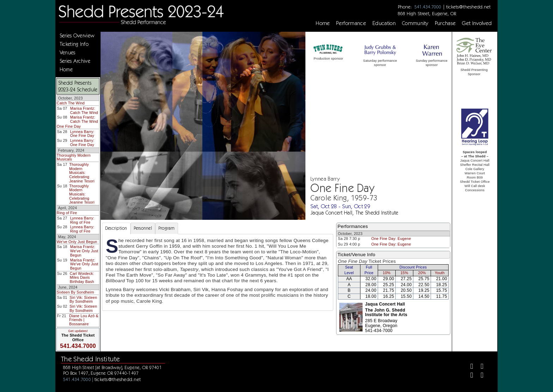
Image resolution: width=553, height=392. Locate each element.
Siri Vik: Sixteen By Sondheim (83, 300)
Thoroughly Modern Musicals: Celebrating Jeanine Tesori (82, 173)
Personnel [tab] (143, 228)
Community (415, 23)
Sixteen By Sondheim (75, 292)
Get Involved (477, 23)
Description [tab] (116, 228)
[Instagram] (469, 376)
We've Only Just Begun (77, 242)
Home (323, 23)
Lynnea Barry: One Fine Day (82, 134)
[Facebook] (469, 367)
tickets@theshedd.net (468, 7)
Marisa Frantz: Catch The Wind (84, 110)
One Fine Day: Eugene (391, 239)
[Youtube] (479, 376)
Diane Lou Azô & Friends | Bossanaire (84, 320)
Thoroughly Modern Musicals (74, 157)
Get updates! (78, 331)
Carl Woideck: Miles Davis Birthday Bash (82, 278)
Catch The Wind (71, 103)
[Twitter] (479, 367)
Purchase (445, 23)
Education (384, 23)
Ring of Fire (67, 213)
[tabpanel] (218, 272)
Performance (351, 23)
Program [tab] (167, 228)
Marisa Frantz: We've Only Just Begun (84, 251)
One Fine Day (69, 126)
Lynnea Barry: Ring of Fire (82, 220)
